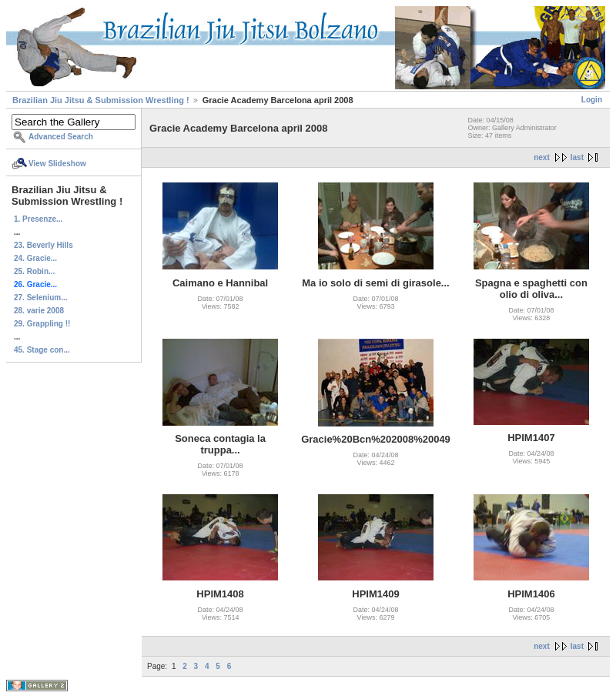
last (577, 157)
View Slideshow (57, 164)
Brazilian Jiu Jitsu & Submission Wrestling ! (101, 100)
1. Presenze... (38, 219)
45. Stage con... (42, 350)
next (542, 157)
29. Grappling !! (42, 324)
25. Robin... (34, 271)
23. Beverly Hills (44, 245)
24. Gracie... (35, 258)
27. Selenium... (40, 298)
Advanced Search (61, 137)
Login (592, 100)
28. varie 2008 (39, 311)
